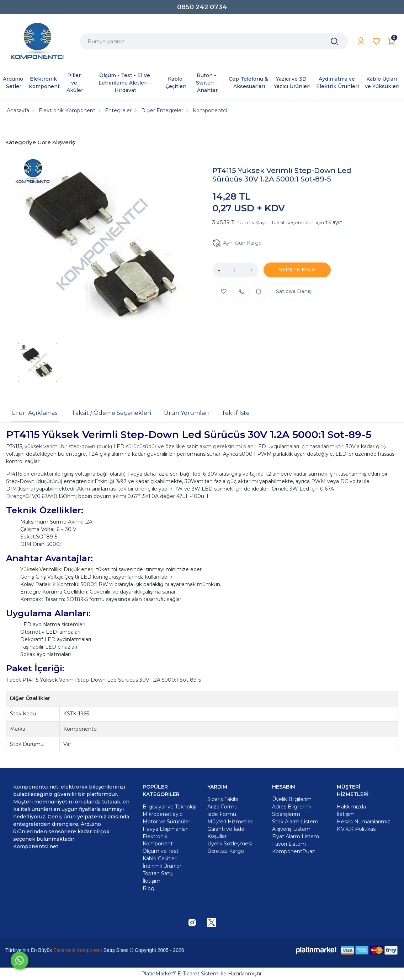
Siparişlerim (286, 814)
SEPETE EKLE (297, 270)
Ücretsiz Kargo (226, 851)
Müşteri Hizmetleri (230, 822)
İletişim (346, 814)
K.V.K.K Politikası (357, 829)
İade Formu (222, 814)
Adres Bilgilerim (291, 807)
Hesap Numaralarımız (363, 822)
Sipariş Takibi (223, 799)
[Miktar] (235, 270)
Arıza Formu (222, 807)
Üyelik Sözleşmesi (230, 844)
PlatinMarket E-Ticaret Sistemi (180, 974)
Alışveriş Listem (291, 829)
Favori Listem (289, 844)
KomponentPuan (294, 851)
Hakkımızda (351, 807)
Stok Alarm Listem (295, 822)
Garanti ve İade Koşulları (226, 833)
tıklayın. (334, 222)
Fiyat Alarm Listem (296, 836)
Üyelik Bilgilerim (292, 799)
